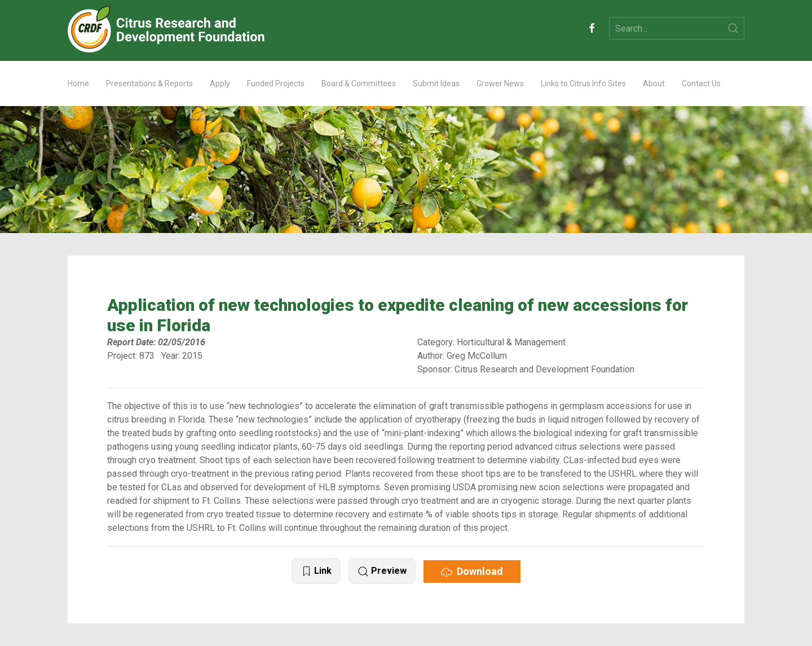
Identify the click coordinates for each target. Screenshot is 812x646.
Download (472, 572)
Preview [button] (382, 571)
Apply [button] (220, 84)
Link (316, 571)
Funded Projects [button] (276, 84)
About (654, 84)
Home (78, 84)
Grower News (500, 84)
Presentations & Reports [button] (149, 84)
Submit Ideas (436, 84)
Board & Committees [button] (359, 84)
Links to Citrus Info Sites (583, 84)
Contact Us (701, 84)
